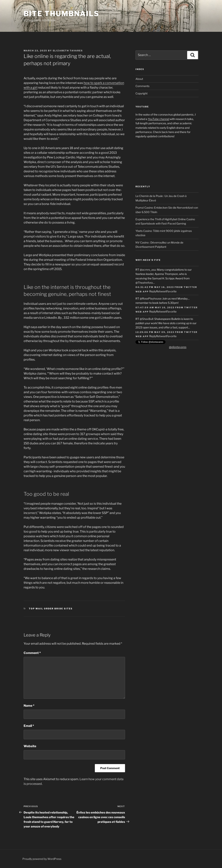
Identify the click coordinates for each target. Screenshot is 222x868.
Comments (142, 86)
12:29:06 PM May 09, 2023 (155, 332)
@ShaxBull (146, 319)
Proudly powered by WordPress (42, 859)
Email (29, 726)
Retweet (161, 291)
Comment (32, 653)
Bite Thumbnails (61, 14)
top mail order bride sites (51, 609)
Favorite (171, 291)
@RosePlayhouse (150, 298)
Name (29, 706)
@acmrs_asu (148, 270)
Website (30, 746)
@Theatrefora (144, 283)
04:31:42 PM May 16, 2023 (155, 287)
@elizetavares (178, 347)
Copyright (141, 93)
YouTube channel (159, 119)
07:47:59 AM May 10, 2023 (155, 307)
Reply (153, 291)
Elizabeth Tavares (68, 51)
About (139, 79)
